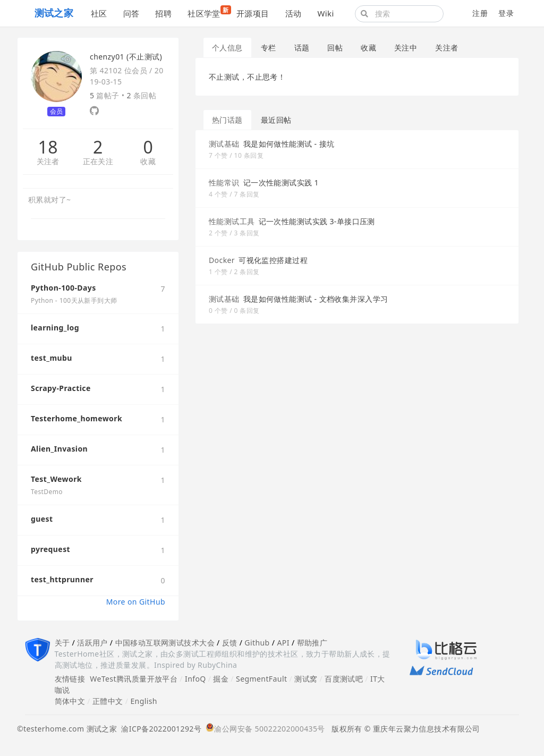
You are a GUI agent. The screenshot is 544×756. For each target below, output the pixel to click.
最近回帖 (276, 120)
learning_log (55, 328)
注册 (480, 13)
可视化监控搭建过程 (273, 260)
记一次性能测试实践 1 (281, 182)
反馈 (230, 643)
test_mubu (52, 358)
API (283, 643)
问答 (131, 13)
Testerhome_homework (76, 418)
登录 (506, 13)
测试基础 (224, 144)
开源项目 (253, 13)
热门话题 (227, 120)
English (144, 701)
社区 (99, 13)
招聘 (163, 13)
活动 (294, 13)
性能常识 (224, 182)
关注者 (48, 162)
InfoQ (195, 679)
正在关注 (98, 162)
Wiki (325, 13)
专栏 (269, 48)
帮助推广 (312, 643)
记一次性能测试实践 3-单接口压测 (317, 221)
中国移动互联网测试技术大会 (165, 643)
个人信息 (227, 48)
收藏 (148, 162)
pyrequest (50, 549)
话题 (302, 48)
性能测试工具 (232, 221)
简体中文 (70, 701)
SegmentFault (261, 679)
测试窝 (306, 679)
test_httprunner (62, 579)
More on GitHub (136, 602)
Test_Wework (56, 479)
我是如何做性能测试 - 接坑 (289, 144)
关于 (62, 643)
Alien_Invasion (59, 449)
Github (257, 643)
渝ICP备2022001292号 (159, 729)
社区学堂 (208, 12)
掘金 (221, 679)
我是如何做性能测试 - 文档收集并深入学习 (316, 299)
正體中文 (108, 701)
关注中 (406, 48)
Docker (222, 260)
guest (42, 519)
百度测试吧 (344, 679)
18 (48, 147)
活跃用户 (92, 643)
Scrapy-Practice (61, 388)
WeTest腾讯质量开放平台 (134, 679)
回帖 (335, 48)
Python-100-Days (63, 288)
